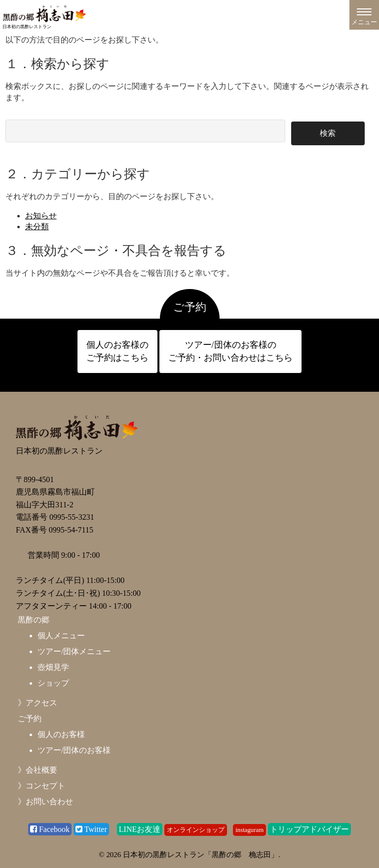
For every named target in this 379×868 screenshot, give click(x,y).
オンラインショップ (196, 830)
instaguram (249, 830)
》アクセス (38, 703)
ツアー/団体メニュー (74, 651)
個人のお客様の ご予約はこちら (117, 351)
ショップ (53, 683)
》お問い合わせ (45, 802)
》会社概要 (38, 770)
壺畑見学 (53, 667)
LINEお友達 (140, 829)
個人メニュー (61, 636)
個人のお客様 (61, 734)
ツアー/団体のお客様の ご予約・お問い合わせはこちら (230, 351)
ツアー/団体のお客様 (74, 750)
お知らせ (41, 216)
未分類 (37, 227)
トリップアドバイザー (309, 829)
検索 (328, 133)
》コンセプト (41, 786)
